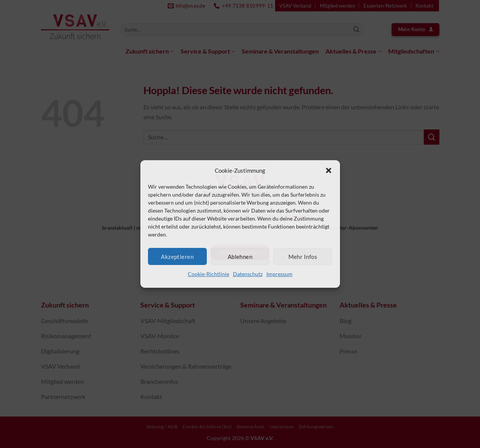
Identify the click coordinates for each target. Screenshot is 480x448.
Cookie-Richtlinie (209, 274)
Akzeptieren (177, 256)
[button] (329, 170)
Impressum (279, 274)
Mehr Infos (303, 256)
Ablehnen (240, 256)
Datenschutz (248, 274)
